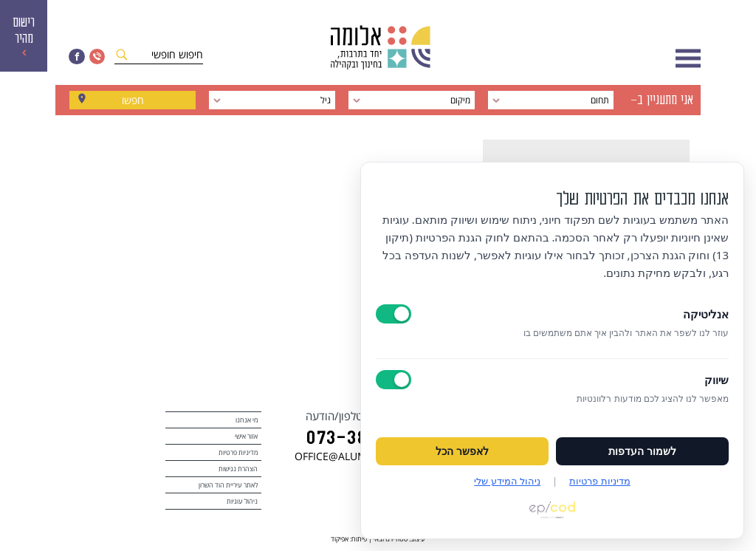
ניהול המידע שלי (507, 481)
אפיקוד (340, 539)
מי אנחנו (247, 420)
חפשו (133, 100)
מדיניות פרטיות (238, 452)
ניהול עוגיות (242, 501)
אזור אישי (246, 436)
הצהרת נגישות (238, 469)
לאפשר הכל (462, 451)
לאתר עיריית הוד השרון (228, 485)
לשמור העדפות (642, 451)
